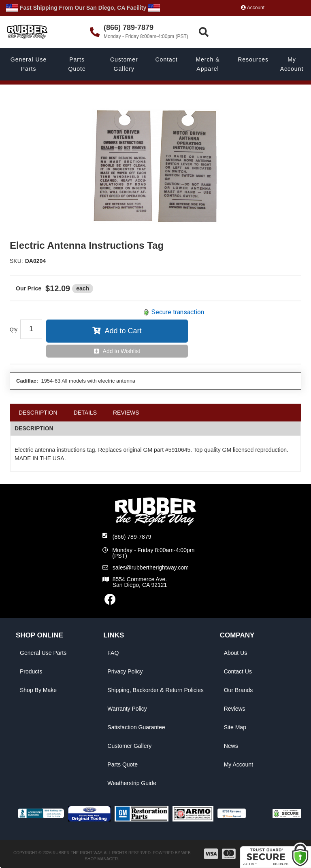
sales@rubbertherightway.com (151, 567)
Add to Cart (123, 331)
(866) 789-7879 (132, 537)
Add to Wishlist (122, 351)
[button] (254, 32)
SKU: (16, 261)
